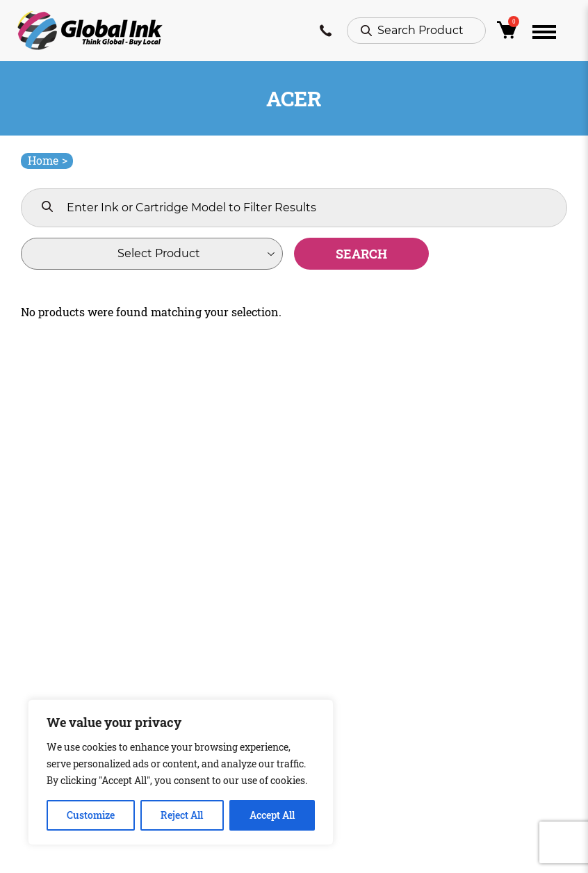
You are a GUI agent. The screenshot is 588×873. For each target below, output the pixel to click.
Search (361, 254)
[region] (181, 772)
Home (48, 160)
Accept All (272, 815)
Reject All (182, 815)
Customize (91, 815)
